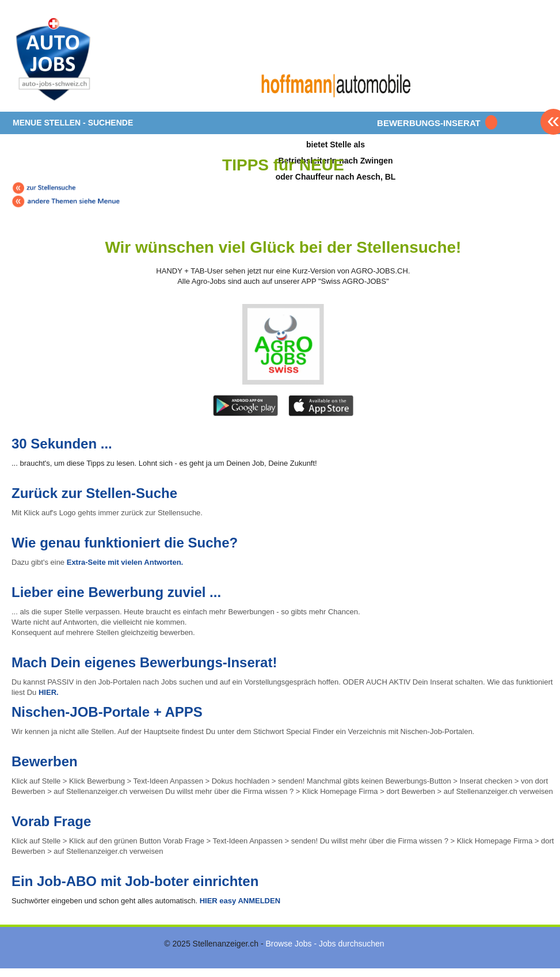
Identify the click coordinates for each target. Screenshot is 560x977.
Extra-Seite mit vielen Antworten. (125, 562)
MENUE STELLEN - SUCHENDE (73, 123)
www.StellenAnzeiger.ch (81, 60)
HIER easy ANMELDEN (239, 901)
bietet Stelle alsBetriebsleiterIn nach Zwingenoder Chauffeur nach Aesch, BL (336, 160)
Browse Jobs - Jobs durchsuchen (325, 944)
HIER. (49, 692)
